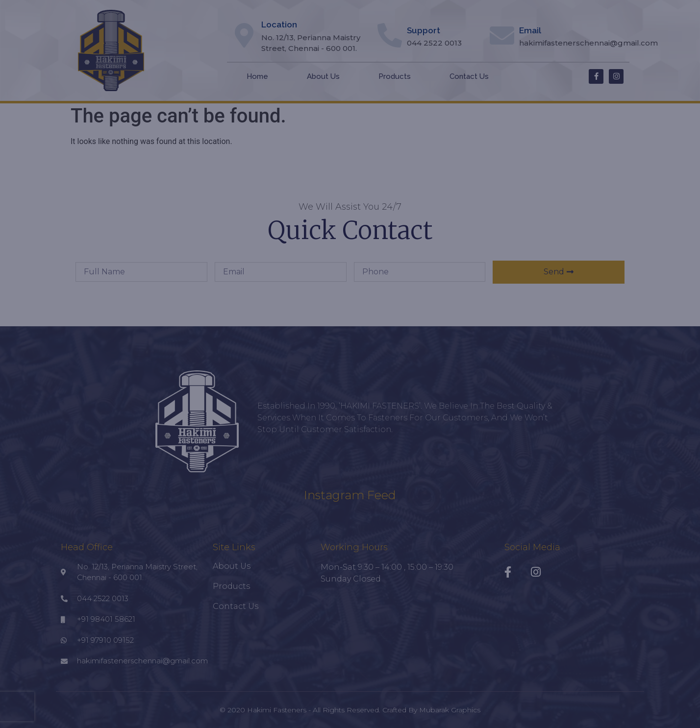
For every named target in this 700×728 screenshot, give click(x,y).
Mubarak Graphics (450, 710)
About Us (323, 76)
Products (395, 76)
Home (257, 76)
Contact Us (469, 76)
